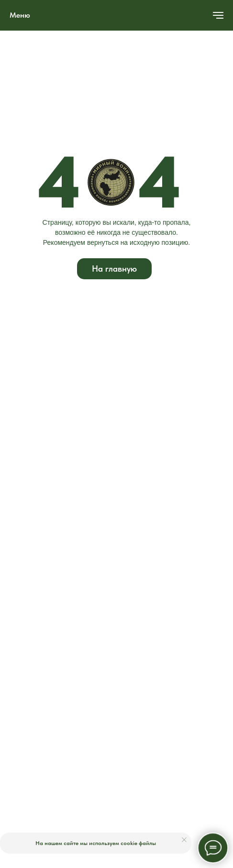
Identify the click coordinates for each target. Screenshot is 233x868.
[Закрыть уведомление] (184, 840)
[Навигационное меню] (218, 15)
